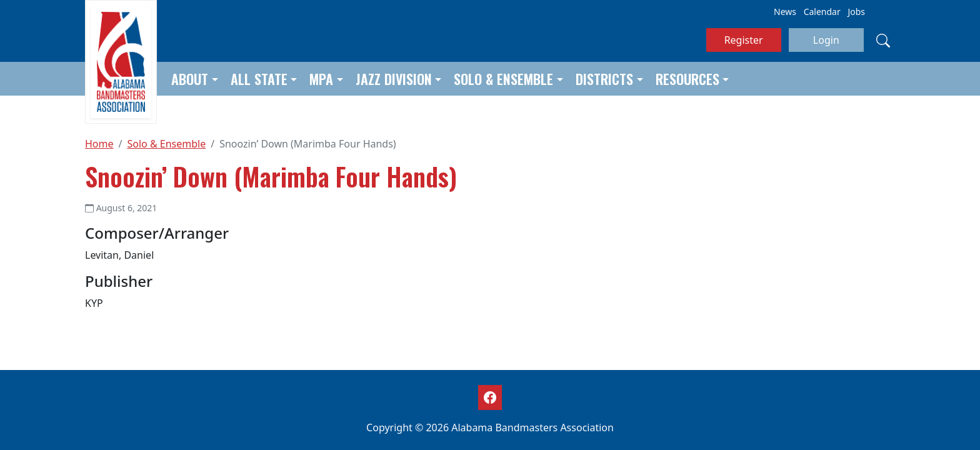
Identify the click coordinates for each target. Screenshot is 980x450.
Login (826, 40)
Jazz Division (394, 79)
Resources (687, 79)
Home (99, 144)
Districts (604, 79)
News (785, 12)
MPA (321, 79)
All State (259, 79)
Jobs (856, 12)
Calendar (822, 12)
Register (744, 40)
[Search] (883, 40)
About (190, 79)
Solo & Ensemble (503, 79)
